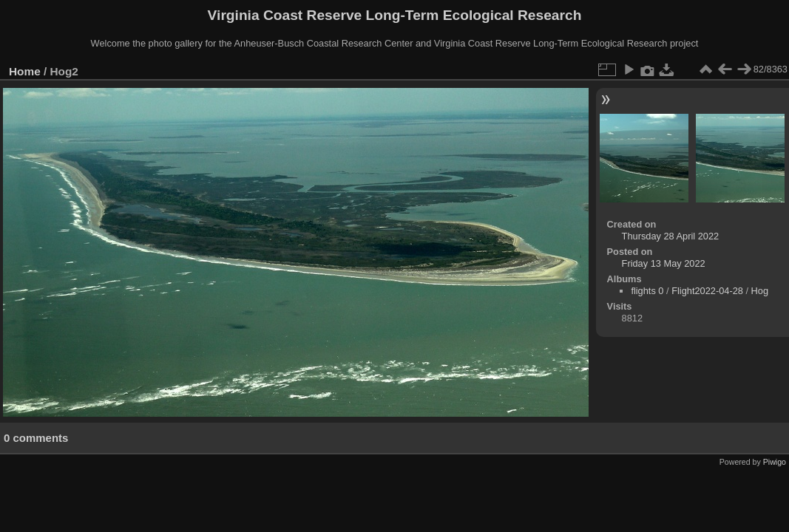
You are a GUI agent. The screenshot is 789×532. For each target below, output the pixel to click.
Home (25, 71)
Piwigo (775, 462)
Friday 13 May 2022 (664, 263)
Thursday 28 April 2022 (671, 236)
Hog (760, 291)
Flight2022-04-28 (707, 291)
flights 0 (647, 291)
